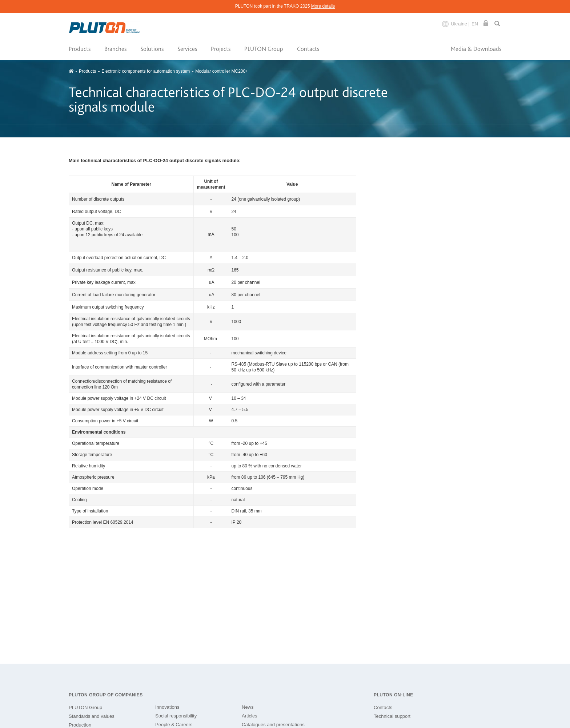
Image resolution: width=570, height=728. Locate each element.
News (248, 707)
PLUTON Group (264, 49)
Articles (250, 716)
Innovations (167, 707)
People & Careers (174, 725)
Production (80, 725)
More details (323, 6)
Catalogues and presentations (273, 725)
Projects (221, 49)
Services (187, 49)
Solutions (152, 49)
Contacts (308, 49)
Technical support (392, 716)
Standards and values (92, 716)
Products (80, 49)
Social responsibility (176, 716)
